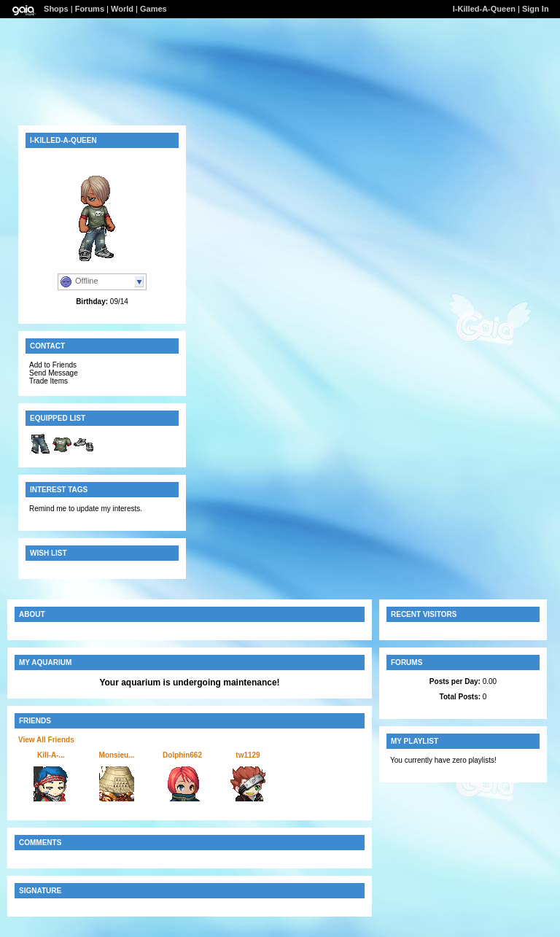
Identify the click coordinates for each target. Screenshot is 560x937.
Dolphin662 (182, 755)
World (122, 9)
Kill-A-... (51, 755)
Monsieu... (117, 755)
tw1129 (248, 755)
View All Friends (46, 740)
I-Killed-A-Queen (484, 9)
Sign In (536, 9)
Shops (56, 9)
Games (153, 9)
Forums (90, 9)
